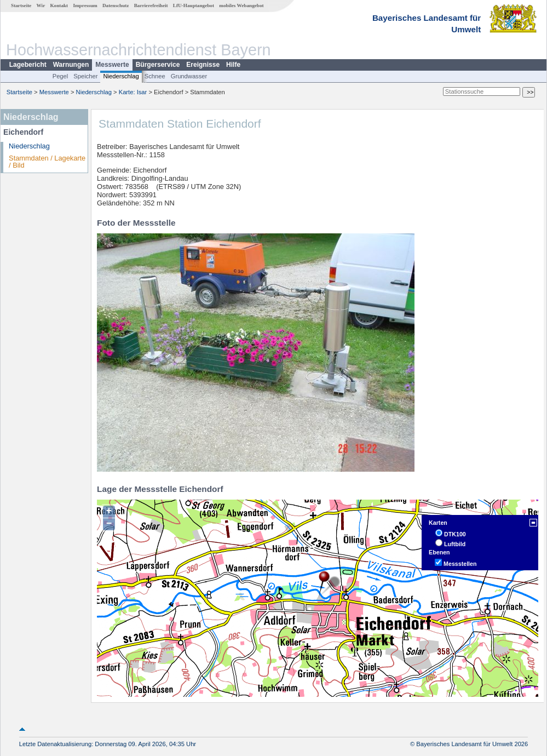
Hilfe (233, 65)
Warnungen (71, 65)
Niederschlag (121, 76)
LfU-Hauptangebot (194, 5)
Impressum (85, 5)
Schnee (155, 76)
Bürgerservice (158, 65)
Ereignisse (203, 65)
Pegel (61, 76)
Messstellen (460, 564)
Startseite (21, 5)
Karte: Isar (133, 92)
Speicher (85, 76)
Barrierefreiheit (151, 5)
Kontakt (59, 5)
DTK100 (455, 534)
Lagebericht (28, 65)
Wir (41, 5)
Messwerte (112, 65)
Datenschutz (116, 5)
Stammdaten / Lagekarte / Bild (47, 162)
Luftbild (455, 544)
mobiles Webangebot (241, 5)
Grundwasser (189, 76)
